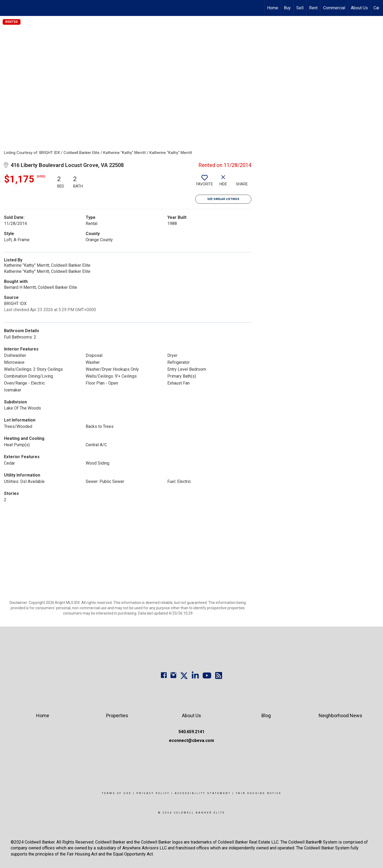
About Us (359, 8)
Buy (287, 8)
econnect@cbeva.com (191, 740)
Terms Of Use (117, 793)
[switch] (205, 182)
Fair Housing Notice (259, 793)
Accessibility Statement (203, 793)
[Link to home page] (7, 8)
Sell (300, 8)
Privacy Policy (153, 793)
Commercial (334, 8)
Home (273, 8)
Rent (313, 8)
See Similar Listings (223, 199)
